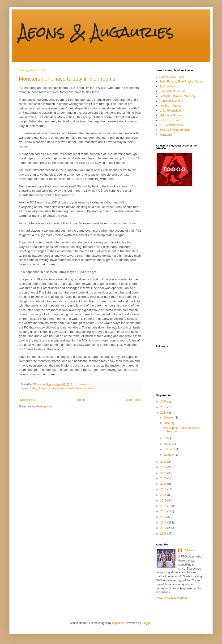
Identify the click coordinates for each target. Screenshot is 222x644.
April (167, 438)
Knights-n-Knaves (171, 106)
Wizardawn (166, 135)
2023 (164, 462)
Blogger (147, 623)
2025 (164, 407)
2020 (164, 478)
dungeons (44, 388)
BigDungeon (167, 86)
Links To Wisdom (170, 111)
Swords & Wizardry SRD (175, 130)
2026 (164, 402)
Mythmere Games (171, 115)
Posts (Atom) (44, 406)
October (169, 418)
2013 (164, 511)
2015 (164, 501)
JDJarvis (189, 550)
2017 (164, 489)
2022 (164, 467)
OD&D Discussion (171, 120)
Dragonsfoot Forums (172, 91)
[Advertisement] (175, 266)
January (169, 455)
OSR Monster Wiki (171, 125)
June (167, 423)
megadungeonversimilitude (66, 388)
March (168, 444)
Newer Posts (28, 400)
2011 (164, 523)
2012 (164, 517)
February (170, 449)
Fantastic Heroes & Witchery (177, 96)
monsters (88, 388)
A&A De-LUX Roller (172, 77)
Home (81, 400)
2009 (164, 534)
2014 (164, 506)
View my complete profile (172, 598)
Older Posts (133, 400)
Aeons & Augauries (96, 32)
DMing (33, 388)
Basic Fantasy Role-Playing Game (181, 82)
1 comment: (83, 384)
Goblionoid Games (171, 101)
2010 (164, 528)
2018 (164, 484)
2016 (164, 495)
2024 (164, 413)
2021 (164, 473)
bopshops (118, 623)
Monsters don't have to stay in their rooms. (68, 79)
